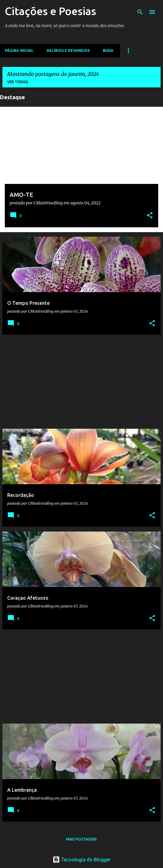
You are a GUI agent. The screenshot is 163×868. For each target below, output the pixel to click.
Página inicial (19, 51)
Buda (108, 51)
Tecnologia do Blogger (82, 860)
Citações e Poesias (51, 11)
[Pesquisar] (140, 12)
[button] (150, 216)
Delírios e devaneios (68, 51)
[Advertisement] (81, 382)
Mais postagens (81, 839)
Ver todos (18, 82)
